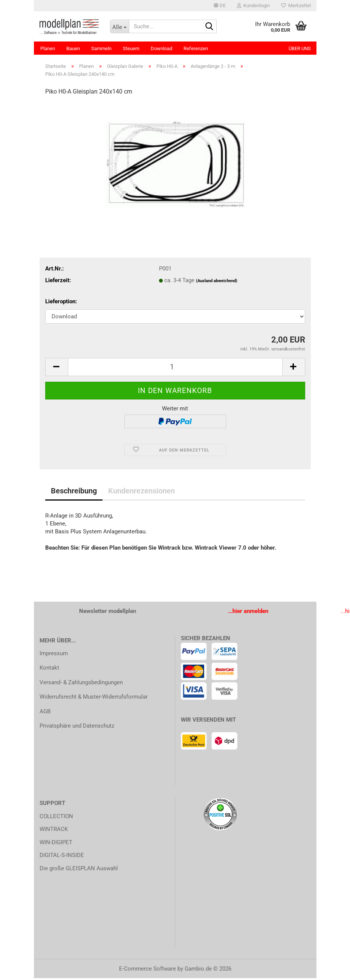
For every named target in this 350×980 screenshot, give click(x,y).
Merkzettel (296, 5)
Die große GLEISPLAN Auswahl (79, 870)
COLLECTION (56, 818)
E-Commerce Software (147, 971)
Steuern (131, 48)
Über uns (300, 48)
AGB (45, 713)
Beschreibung (74, 493)
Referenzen (196, 48)
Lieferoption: (61, 303)
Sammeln (101, 48)
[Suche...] (119, 26)
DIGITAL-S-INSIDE (62, 857)
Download (161, 48)
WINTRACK (54, 831)
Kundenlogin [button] (253, 5)
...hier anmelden (248, 613)
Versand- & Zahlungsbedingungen (81, 684)
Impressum (54, 655)
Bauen (73, 48)
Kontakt (49, 670)
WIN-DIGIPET (56, 844)
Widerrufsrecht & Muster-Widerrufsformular (94, 699)
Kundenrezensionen (141, 493)
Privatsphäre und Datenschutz (77, 728)
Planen (48, 48)
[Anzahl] (175, 369)
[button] (220, 6)
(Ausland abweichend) (217, 283)
